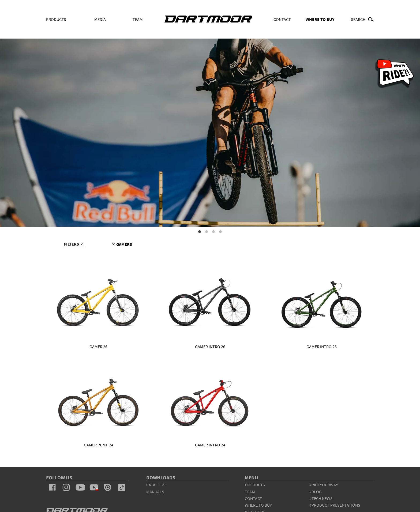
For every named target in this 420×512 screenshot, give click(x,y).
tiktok (122, 487)
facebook (52, 487)
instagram (66, 487)
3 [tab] (213, 232)
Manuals (155, 492)
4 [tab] (220, 232)
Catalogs (156, 485)
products (255, 485)
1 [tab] (200, 232)
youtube (80, 487)
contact (254, 498)
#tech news (321, 498)
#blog (316, 492)
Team (138, 19)
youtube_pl (94, 487)
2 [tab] (207, 232)
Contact (282, 19)
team (250, 492)
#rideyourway (324, 485)
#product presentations (335, 505)
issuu (108, 487)
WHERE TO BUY (320, 19)
